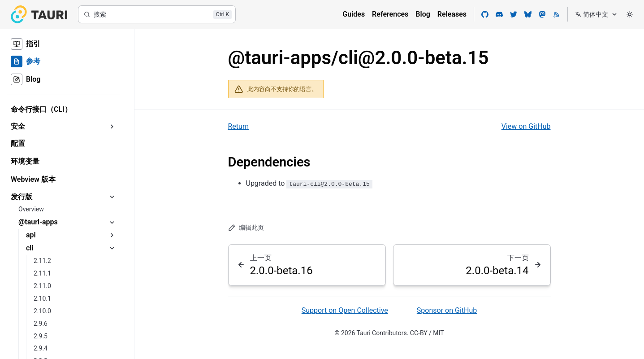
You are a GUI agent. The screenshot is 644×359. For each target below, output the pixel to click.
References (390, 14)
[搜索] (157, 14)
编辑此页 (246, 228)
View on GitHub (526, 126)
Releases (452, 14)
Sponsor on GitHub (447, 310)
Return (239, 126)
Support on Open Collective (345, 310)
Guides (354, 14)
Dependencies (269, 162)
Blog (423, 14)
